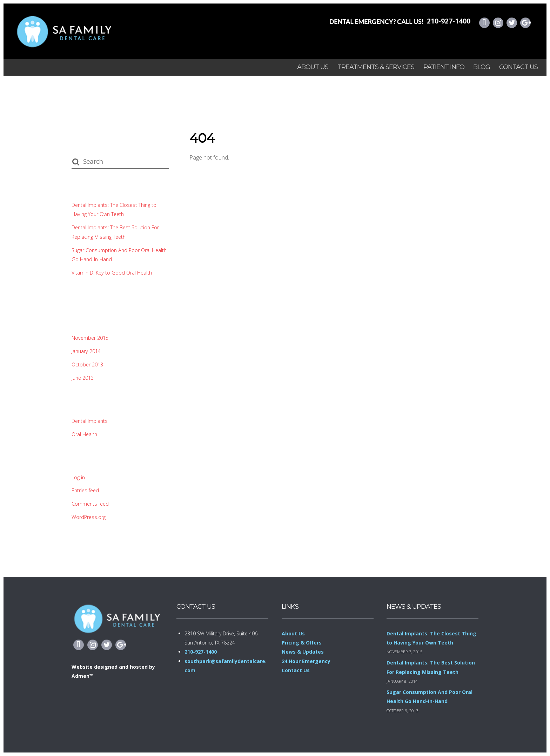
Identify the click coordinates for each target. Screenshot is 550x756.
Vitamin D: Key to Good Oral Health (112, 273)
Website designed (95, 667)
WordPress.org (89, 517)
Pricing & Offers (302, 643)
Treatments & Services (376, 67)
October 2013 (88, 364)
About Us (313, 67)
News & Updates (303, 652)
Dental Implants (90, 421)
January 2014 (86, 351)
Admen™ (82, 676)
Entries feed (86, 490)
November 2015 (90, 338)
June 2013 (83, 378)
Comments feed (91, 504)
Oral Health (85, 434)
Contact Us (518, 67)
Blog (482, 67)
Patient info (444, 67)
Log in (78, 477)
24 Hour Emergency (306, 661)
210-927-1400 (449, 21)
